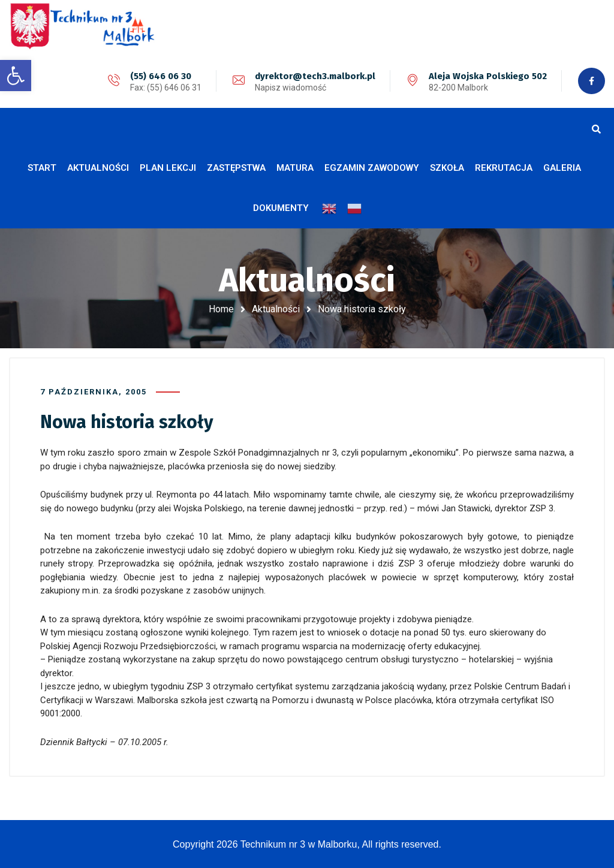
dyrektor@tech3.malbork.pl (315, 76)
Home (221, 309)
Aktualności (276, 309)
